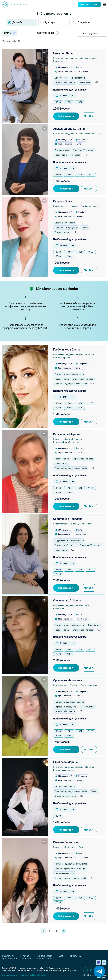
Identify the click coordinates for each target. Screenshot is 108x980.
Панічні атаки (85, 82)
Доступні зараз (46, 33)
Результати (8, 956)
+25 (80, 711)
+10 (92, 383)
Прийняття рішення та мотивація (70, 869)
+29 (92, 468)
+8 (91, 878)
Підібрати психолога (89, 4)
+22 (99, 630)
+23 (73, 550)
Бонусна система (45, 959)
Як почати (25, 956)
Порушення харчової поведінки (69, 374)
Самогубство (61, 78)
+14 (74, 232)
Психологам (75, 956)
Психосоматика (78, 78)
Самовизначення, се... (65, 873)
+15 (85, 155)
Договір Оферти (9, 975)
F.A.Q (60, 956)
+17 (96, 82)
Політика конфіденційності (32, 975)
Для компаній (9, 959)
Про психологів (44, 956)
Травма (85, 227)
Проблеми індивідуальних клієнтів (71, 384)
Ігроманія (75, 155)
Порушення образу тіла (65, 545)
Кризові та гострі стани (65, 796)
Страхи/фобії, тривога (65, 82)
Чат (89, 116)
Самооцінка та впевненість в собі (70, 878)
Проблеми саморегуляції (66, 227)
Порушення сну (62, 232)
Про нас (27, 959)
